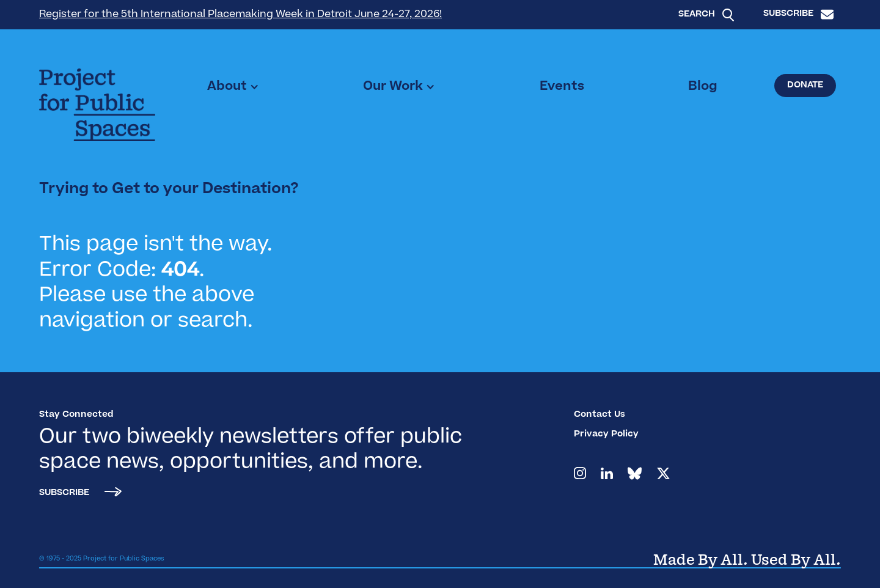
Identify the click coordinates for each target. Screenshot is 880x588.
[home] (97, 105)
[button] (233, 87)
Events (562, 87)
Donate (805, 86)
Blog (703, 87)
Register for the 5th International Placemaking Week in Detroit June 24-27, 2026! (240, 15)
